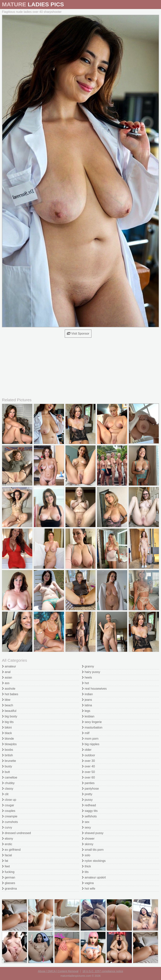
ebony (7, 839)
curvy (7, 827)
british (7, 755)
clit (5, 794)
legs (86, 711)
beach (7, 705)
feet (6, 866)
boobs (7, 750)
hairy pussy (91, 672)
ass (6, 683)
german (9, 877)
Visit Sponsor (78, 334)
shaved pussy (93, 833)
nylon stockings (94, 861)
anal (6, 672)
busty (7, 766)
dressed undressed (16, 833)
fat (5, 861)
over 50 (88, 772)
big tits (8, 722)
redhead (89, 805)
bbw (6, 700)
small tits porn (93, 850)
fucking (8, 872)
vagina (88, 883)
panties (88, 783)
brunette (9, 761)
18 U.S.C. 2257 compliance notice (103, 971)
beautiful (9, 711)
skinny (88, 844)
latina (87, 705)
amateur (9, 666)
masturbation (92, 727)
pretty (87, 794)
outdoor (88, 755)
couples (9, 811)
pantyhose (90, 789)
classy (8, 789)
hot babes (10, 694)
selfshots (89, 816)
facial (7, 855)
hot (85, 683)
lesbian (88, 716)
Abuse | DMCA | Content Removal (58, 971)
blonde (8, 739)
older (87, 750)
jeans (87, 700)
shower (88, 839)
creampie (10, 816)
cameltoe (10, 777)
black (7, 733)
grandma (9, 889)
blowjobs (9, 744)
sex (86, 822)
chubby (8, 783)
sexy (86, 827)
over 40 (88, 766)
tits (85, 872)
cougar (8, 805)
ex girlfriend (11, 850)
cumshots (10, 822)
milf (86, 733)
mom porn (90, 739)
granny (88, 666)
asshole (9, 689)
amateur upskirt (94, 877)
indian (87, 694)
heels (87, 677)
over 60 (88, 777)
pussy (87, 800)
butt (6, 772)
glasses (9, 883)
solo (86, 855)
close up (9, 800)
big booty (10, 716)
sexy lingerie (92, 722)
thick (86, 866)
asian (7, 677)
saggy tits (90, 811)
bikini (7, 727)
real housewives (94, 689)
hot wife (89, 889)
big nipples (91, 744)
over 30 (88, 761)
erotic (7, 844)
